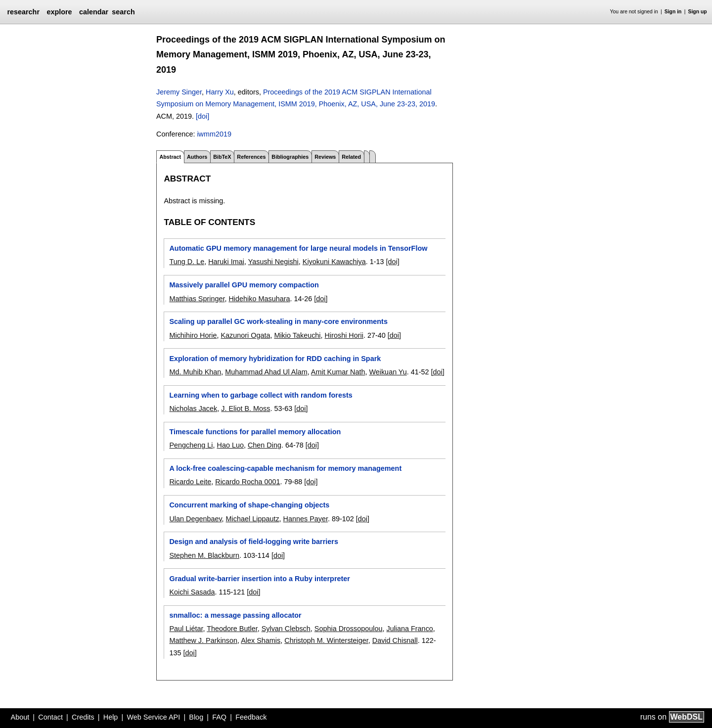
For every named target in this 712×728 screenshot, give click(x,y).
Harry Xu (220, 92)
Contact (50, 717)
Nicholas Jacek (193, 409)
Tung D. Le (187, 262)
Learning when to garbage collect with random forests (261, 395)
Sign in (673, 12)
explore (59, 12)
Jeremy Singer (179, 92)
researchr (23, 12)
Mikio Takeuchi (297, 335)
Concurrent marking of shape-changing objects (249, 505)
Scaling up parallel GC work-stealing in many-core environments (278, 321)
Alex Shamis (261, 640)
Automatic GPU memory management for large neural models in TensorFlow (298, 248)
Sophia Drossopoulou (349, 629)
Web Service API (153, 717)
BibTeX (222, 157)
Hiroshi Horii (344, 335)
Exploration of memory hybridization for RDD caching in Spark (275, 359)
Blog (196, 717)
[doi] (202, 116)
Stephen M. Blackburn (204, 555)
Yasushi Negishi (273, 262)
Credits (83, 717)
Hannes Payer (306, 519)
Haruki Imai (226, 262)
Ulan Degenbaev (195, 519)
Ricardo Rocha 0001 (247, 482)
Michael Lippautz (253, 519)
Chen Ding (265, 445)
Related (351, 157)
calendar (94, 12)
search (123, 12)
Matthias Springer (197, 299)
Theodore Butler (232, 629)
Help (111, 717)
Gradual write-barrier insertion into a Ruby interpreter (259, 579)
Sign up (698, 12)
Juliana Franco (409, 629)
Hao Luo (230, 445)
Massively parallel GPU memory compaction (244, 285)
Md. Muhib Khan (195, 372)
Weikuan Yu (388, 372)
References (251, 157)
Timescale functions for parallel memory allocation (255, 432)
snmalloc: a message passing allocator (235, 615)
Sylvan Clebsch (286, 629)
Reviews (325, 157)
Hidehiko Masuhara (259, 299)
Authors (197, 157)
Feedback (251, 717)
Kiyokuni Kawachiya (334, 262)
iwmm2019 (214, 134)
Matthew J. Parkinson (203, 640)
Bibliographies (290, 157)
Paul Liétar (186, 629)
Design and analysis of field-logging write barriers (253, 542)
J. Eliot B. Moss (245, 409)
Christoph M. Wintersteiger (326, 640)
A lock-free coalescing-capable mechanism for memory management (285, 468)
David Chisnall (395, 640)
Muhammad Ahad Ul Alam (266, 372)
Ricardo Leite (190, 482)
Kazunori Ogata (245, 335)
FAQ (219, 717)
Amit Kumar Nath (338, 372)
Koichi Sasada (192, 592)
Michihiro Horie (193, 335)
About (20, 717)
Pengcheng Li (191, 445)
